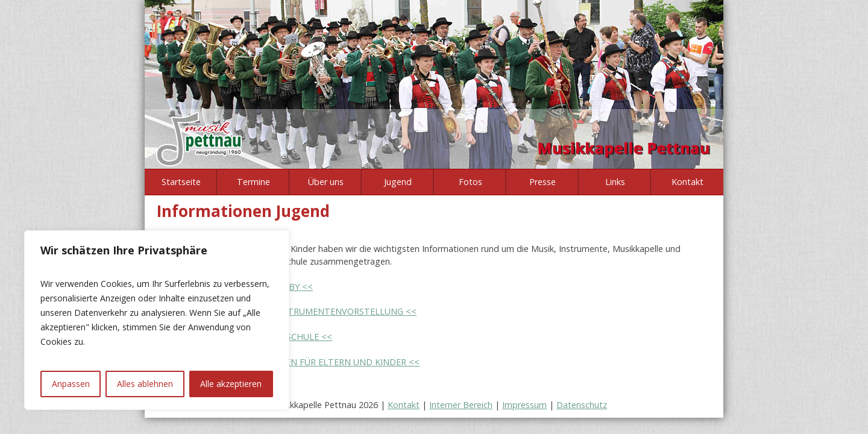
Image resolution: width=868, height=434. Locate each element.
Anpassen (71, 384)
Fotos (470, 182)
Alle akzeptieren (231, 384)
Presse (542, 182)
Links (615, 182)
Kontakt (687, 182)
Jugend (398, 182)
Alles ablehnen (145, 384)
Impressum (524, 405)
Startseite (181, 182)
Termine (253, 182)
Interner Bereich (461, 405)
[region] (157, 320)
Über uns (326, 182)
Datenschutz (582, 405)
